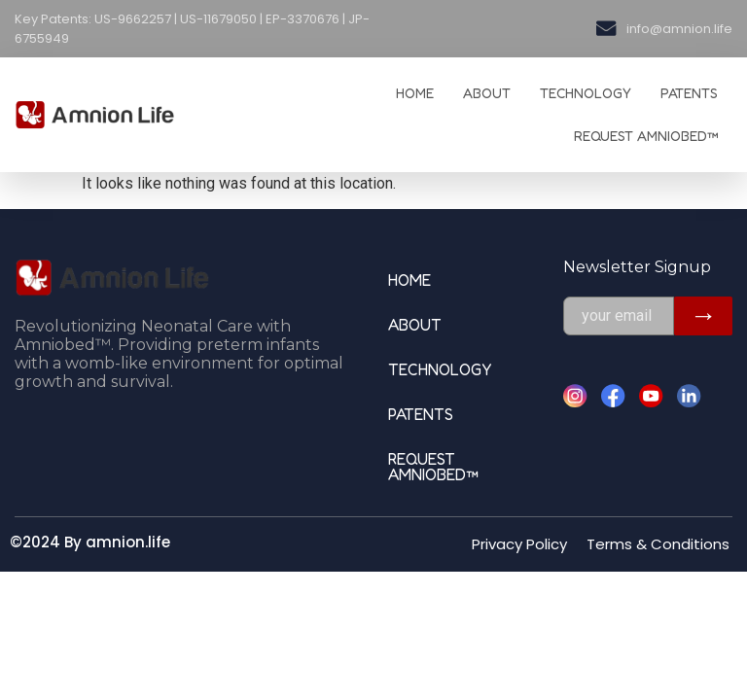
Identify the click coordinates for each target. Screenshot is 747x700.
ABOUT (487, 93)
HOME (415, 93)
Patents (689, 93)
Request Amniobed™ (646, 136)
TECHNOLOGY (586, 93)
